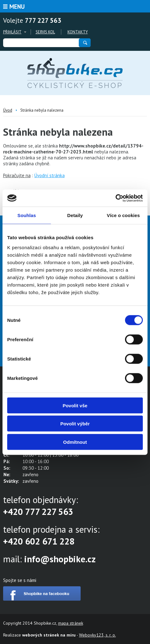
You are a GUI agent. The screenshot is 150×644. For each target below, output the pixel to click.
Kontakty (78, 32)
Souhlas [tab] (27, 215)
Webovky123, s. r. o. (97, 635)
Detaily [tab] (75, 215)
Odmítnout (75, 442)
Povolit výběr (75, 424)
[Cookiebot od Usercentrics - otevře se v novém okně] (115, 198)
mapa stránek (71, 623)
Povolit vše (75, 405)
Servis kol (45, 32)
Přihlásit (12, 32)
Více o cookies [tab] (123, 215)
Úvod (8, 110)
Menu (17, 7)
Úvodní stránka (50, 175)
